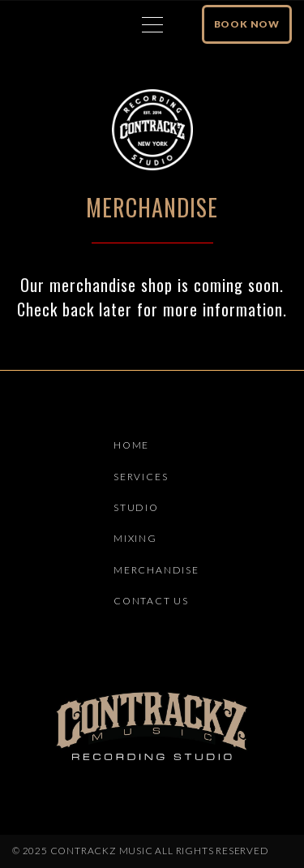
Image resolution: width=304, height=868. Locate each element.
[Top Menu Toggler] (152, 24)
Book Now (247, 24)
